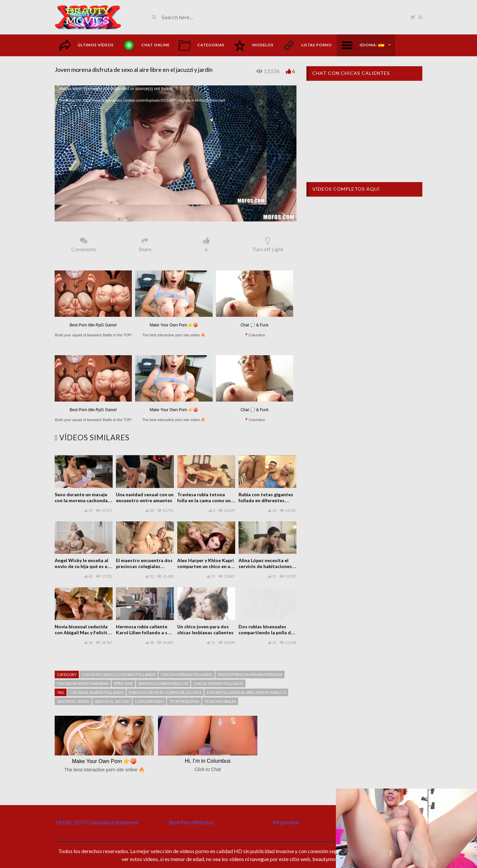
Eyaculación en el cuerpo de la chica (165, 692)
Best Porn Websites (191, 822)
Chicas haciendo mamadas (83, 683)
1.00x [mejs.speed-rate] (278, 215)
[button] (176, 153)
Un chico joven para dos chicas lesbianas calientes (205, 629)
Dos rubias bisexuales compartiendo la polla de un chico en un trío (266, 632)
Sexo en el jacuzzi (112, 701)
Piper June (123, 683)
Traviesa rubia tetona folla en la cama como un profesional (204, 500)
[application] (176, 153)
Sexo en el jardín (73, 701)
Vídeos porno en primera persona (250, 675)
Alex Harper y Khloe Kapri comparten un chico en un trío (206, 566)
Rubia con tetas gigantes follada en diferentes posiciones (266, 500)
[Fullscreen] (288, 215)
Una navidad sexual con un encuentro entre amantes (145, 497)
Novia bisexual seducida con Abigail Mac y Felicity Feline (82, 632)
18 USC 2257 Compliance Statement (97, 822)
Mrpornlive (286, 822)
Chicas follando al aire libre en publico (246, 692)
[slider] (165, 215)
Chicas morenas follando (186, 675)
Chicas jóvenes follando (218, 683)
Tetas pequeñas (184, 701)
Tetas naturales (220, 701)
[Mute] (267, 215)
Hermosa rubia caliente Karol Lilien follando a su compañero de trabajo (143, 632)
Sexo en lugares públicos (163, 683)
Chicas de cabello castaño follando (119, 675)
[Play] (63, 215)
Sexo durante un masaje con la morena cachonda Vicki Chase (81, 500)
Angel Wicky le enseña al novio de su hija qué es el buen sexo (82, 566)
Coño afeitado (149, 701)
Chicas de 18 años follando (97, 692)
